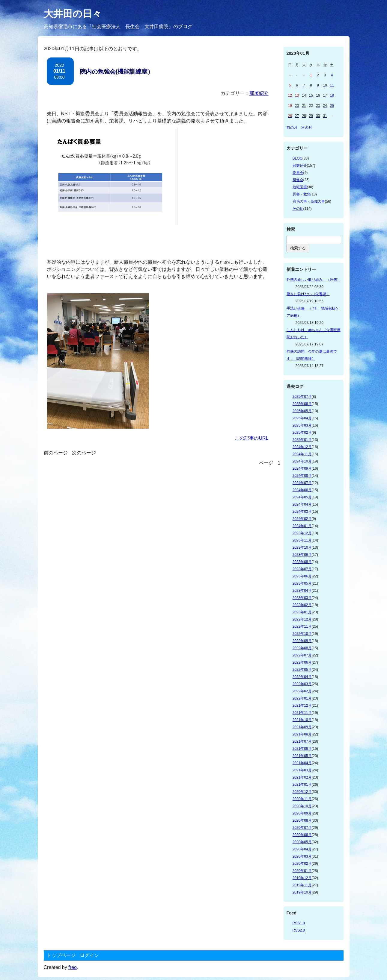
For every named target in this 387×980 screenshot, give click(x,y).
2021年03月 (302, 770)
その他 (298, 209)
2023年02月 (302, 605)
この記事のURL (252, 438)
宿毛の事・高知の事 (309, 201)
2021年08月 (302, 734)
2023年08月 (302, 562)
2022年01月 (302, 698)
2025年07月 (302, 397)
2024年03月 (302, 512)
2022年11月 (302, 626)
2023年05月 (302, 583)
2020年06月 (302, 835)
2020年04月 (302, 849)
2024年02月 (302, 519)
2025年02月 (302, 433)
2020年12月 (302, 792)
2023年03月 (302, 598)
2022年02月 (302, 691)
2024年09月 (302, 468)
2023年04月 (302, 591)
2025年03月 (302, 425)
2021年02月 (302, 777)
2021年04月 (302, 763)
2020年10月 (302, 806)
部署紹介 (259, 93)
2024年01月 (302, 526)
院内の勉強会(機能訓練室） (117, 72)
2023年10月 (302, 547)
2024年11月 (302, 454)
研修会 (298, 180)
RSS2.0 (299, 930)
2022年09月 (302, 641)
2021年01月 (302, 785)
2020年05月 (302, 842)
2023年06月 (302, 576)
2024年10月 (302, 461)
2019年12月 (302, 878)
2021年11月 (302, 713)
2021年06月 (302, 749)
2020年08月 (302, 820)
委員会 (298, 173)
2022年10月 (302, 634)
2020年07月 (302, 828)
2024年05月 (302, 497)
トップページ (61, 955)
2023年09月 (302, 555)
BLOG (298, 158)
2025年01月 (302, 440)
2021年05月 (302, 756)
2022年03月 (302, 684)
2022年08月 (302, 648)
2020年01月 (302, 871)
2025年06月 (302, 404)
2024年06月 (302, 490)
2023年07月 (302, 569)
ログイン (89, 955)
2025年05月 (302, 411)
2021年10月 (302, 720)
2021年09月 (302, 727)
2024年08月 (302, 476)
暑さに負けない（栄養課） (308, 294)
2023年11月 (302, 540)
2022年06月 (302, 662)
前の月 (292, 128)
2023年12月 (302, 533)
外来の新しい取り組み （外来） (314, 280)
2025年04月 (302, 418)
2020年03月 (302, 856)
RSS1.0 (299, 923)
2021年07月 (302, 741)
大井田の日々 (73, 14)
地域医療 (300, 187)
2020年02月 (302, 864)
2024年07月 (302, 483)
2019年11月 (302, 885)
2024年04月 (302, 504)
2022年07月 (302, 655)
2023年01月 (302, 612)
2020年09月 (302, 813)
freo (73, 967)
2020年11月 (302, 799)
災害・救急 (302, 194)
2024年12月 (302, 447)
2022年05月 (302, 670)
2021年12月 (302, 706)
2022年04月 (302, 677)
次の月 (307, 128)
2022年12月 (302, 619)
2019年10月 (302, 892)
